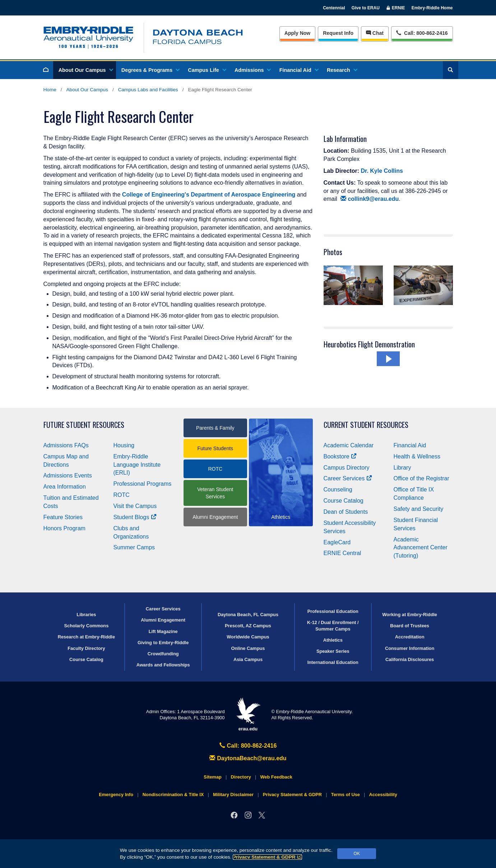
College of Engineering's (156, 195)
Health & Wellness (417, 456)
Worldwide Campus (248, 637)
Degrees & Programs (150, 70)
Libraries (86, 615)
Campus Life (207, 70)
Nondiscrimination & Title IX (173, 795)
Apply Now (297, 33)
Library (402, 468)
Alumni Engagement (215, 517)
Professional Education (333, 611)
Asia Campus (248, 659)
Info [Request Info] (338, 33)
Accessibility (383, 795)
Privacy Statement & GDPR (267, 857)
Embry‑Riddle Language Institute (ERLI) (137, 465)
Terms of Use (346, 795)
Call (422, 33)
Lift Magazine (163, 631)
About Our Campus (85, 70)
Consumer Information (410, 648)
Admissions (252, 70)
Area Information (65, 487)
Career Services (348, 478)
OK (357, 854)
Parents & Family (215, 428)
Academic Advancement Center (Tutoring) (421, 548)
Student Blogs (135, 517)
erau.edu (248, 714)
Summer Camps (134, 547)
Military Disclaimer (233, 795)
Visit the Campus (135, 506)
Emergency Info (116, 795)
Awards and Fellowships (163, 665)
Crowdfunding (163, 654)
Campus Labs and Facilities (148, 90)
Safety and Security (419, 509)
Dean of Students (346, 512)
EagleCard (337, 542)
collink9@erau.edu (370, 199)
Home (50, 90)
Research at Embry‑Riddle (86, 637)
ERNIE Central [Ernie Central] (342, 553)
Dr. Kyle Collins (382, 171)
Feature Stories (63, 517)
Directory (241, 777)
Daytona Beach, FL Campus (248, 615)
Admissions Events (68, 475)
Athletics (333, 640)
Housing (124, 445)
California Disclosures (410, 659)
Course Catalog (344, 501)
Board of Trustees (410, 626)
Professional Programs (143, 484)
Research (342, 70)
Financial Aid (299, 70)
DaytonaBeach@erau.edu (248, 758)
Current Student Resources (366, 425)
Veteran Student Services (215, 493)
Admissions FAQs (66, 445)
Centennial (334, 8)
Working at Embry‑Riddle (410, 615)
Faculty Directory (86, 648)
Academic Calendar (349, 445)
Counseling (338, 490)
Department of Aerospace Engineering (243, 195)
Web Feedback (276, 777)
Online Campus (248, 648)
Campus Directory (347, 468)
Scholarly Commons (87, 626)
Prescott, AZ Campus (248, 626)
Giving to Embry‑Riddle (163, 643)
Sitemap (213, 777)
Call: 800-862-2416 (248, 746)
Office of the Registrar (421, 478)
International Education (333, 662)
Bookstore (340, 456)
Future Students (215, 448)
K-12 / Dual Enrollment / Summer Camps (333, 625)
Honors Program (64, 528)
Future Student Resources (84, 425)
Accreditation (410, 637)
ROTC (122, 495)
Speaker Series (333, 651)
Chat (375, 33)
